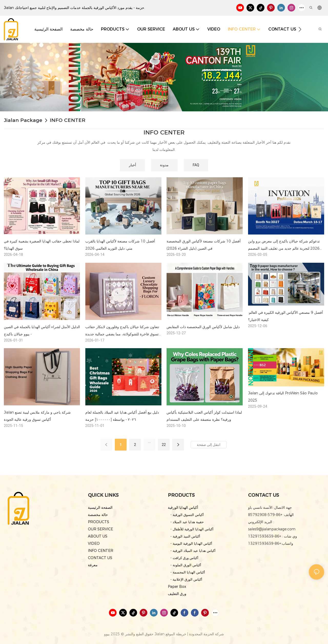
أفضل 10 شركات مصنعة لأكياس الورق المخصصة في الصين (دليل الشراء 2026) (204, 245)
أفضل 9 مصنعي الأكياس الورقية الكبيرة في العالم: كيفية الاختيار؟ (285, 316)
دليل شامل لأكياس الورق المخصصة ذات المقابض (203, 327)
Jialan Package (23, 120)
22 (164, 445)
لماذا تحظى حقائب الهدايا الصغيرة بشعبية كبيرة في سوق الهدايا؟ (42, 245)
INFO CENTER (68, 120)
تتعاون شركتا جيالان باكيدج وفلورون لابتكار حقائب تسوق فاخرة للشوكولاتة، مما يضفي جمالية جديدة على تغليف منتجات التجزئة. (122, 331)
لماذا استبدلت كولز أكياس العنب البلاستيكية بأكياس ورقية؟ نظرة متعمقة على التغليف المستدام (204, 416)
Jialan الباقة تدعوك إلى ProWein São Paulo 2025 (283, 397)
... (149, 442)
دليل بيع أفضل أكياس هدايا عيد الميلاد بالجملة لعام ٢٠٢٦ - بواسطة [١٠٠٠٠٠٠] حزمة (122, 416)
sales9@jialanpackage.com (272, 529)
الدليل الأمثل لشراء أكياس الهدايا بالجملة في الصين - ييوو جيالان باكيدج (42, 330)
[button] (300, 29)
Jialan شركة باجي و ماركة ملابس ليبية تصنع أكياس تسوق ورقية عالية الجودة (37, 416)
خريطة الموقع (176, 634)
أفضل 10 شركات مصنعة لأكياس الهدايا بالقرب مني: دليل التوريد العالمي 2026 (120, 245)
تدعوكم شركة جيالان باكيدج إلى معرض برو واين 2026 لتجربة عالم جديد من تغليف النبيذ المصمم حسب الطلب (284, 245)
